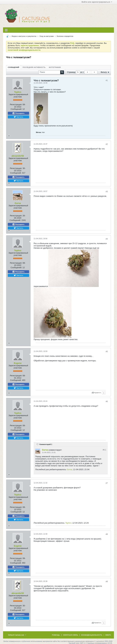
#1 (107, 80)
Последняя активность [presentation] (34, 67)
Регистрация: (16, 104)
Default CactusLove (17, 635)
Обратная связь (70, 635)
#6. (104, 450)
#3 (107, 192)
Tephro (18, 92)
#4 (107, 239)
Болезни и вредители (65, 36)
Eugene (18, 363)
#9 (107, 582)
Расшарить (18, 113)
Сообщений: (16, 109)
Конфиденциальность (92, 635)
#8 (107, 534)
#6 (107, 401)
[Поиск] (51, 72)
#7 (107, 483)
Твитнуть (19, 117)
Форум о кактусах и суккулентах (24, 36)
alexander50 (18, 156)
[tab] (13, 67)
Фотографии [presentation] (55, 67)
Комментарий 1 (46, 444)
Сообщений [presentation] (13, 67)
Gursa (18, 203)
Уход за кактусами (47, 36)
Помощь (56, 635)
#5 (107, 352)
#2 (107, 144)
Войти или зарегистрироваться (97, 2)
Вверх (108, 635)
